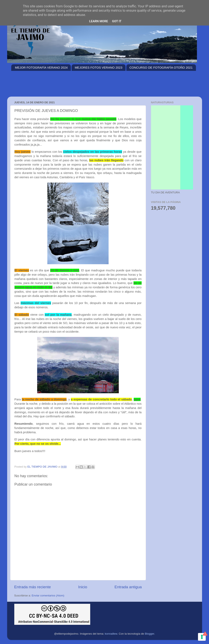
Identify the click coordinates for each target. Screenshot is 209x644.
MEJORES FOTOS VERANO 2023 (98, 67)
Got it (117, 21)
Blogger (149, 634)
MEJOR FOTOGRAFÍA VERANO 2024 (41, 67)
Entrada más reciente (33, 587)
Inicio (83, 587)
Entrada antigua (128, 587)
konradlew (111, 634)
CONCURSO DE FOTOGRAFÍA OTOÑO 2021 (161, 67)
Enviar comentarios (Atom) (48, 596)
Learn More (99, 21)
